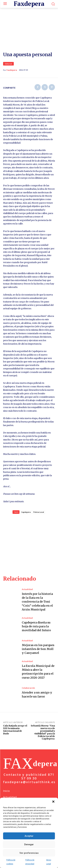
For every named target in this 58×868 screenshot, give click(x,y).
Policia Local (39, 516)
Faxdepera (12, 74)
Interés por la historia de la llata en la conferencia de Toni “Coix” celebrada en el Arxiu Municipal (37, 606)
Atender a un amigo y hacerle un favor (37, 699)
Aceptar (29, 836)
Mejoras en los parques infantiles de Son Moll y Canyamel (38, 653)
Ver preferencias (29, 853)
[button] (53, 802)
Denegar (29, 844)
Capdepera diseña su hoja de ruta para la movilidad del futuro (36, 631)
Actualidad (27, 594)
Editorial (8, 68)
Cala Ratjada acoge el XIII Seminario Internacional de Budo (15, 734)
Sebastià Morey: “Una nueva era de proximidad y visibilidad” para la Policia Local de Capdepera (43, 737)
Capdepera (26, 516)
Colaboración (28, 692)
